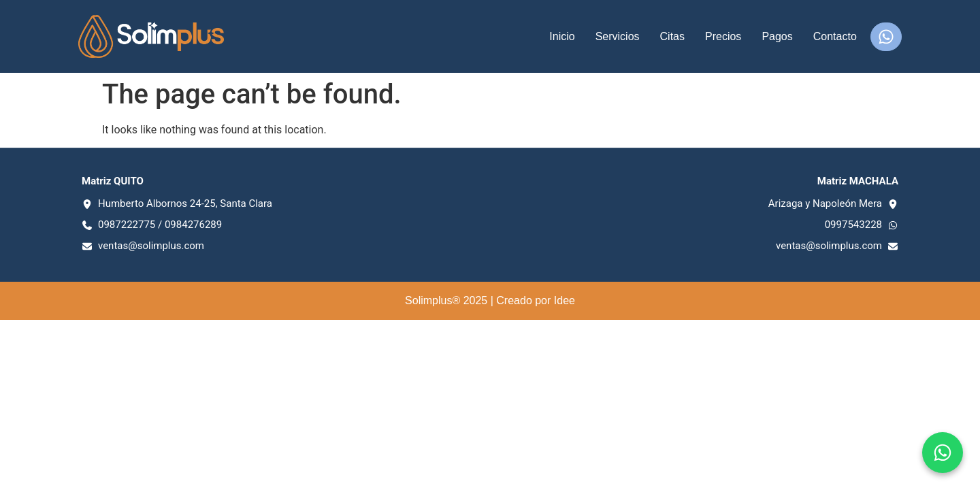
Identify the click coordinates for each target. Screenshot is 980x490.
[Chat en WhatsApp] (943, 453)
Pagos (777, 36)
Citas (672, 36)
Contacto (835, 36)
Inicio (562, 36)
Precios (723, 36)
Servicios (618, 36)
